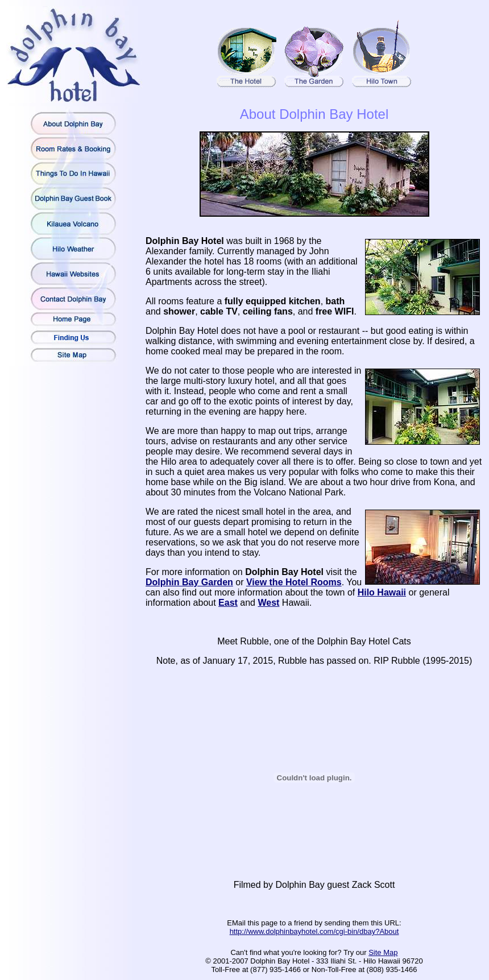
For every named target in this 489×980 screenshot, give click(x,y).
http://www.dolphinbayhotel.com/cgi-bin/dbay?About (314, 931)
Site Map (383, 952)
